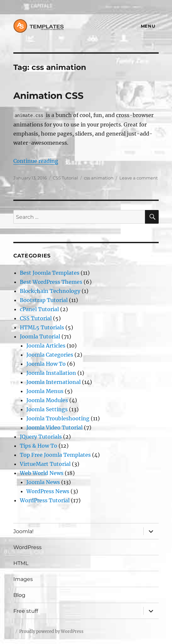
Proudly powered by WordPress (51, 631)
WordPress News (48, 491)
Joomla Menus (45, 391)
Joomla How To (46, 364)
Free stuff (26, 611)
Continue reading (36, 161)
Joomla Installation (51, 373)
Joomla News (43, 482)
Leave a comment (139, 178)
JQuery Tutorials (41, 437)
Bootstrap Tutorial (44, 300)
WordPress (27, 547)
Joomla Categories (50, 355)
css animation (99, 178)
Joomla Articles (46, 346)
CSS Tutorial (65, 178)
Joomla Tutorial (40, 336)
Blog (19, 595)
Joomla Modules (47, 400)
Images (23, 579)
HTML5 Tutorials (42, 327)
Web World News (42, 473)
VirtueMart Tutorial (45, 464)
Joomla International (53, 382)
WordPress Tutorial (45, 500)
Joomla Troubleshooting (58, 418)
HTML (21, 563)
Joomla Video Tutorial (54, 427)
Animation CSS (48, 96)
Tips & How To (39, 446)
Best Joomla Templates (50, 273)
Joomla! (23, 531)
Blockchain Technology (50, 291)
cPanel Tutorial (39, 309)
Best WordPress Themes (51, 282)
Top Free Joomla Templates (55, 455)
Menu (148, 26)
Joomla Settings (47, 409)
